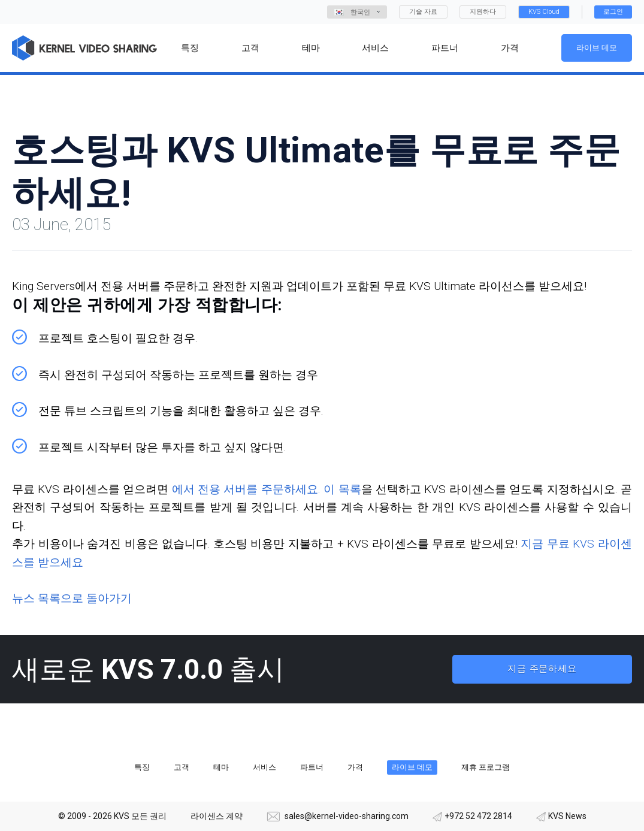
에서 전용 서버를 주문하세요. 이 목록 (267, 489)
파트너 (312, 767)
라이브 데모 (597, 48)
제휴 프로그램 (486, 767)
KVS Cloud (544, 12)
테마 (221, 767)
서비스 (264, 767)
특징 (142, 767)
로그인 (613, 12)
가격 (355, 767)
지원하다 (483, 12)
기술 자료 (423, 12)
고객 (182, 767)
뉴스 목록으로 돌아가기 (72, 598)
